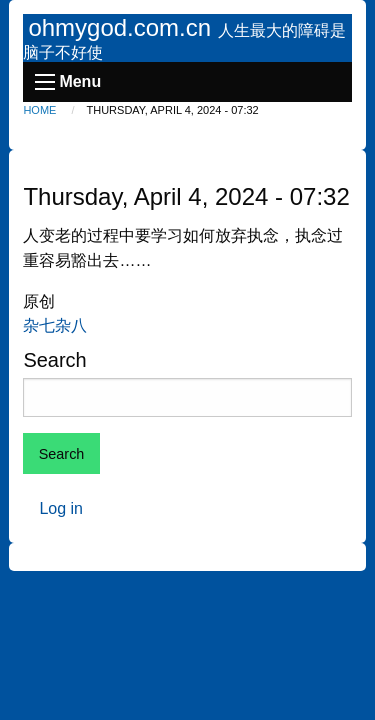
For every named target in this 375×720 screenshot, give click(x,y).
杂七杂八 (55, 325)
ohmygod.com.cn (122, 27)
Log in (61, 508)
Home (39, 110)
